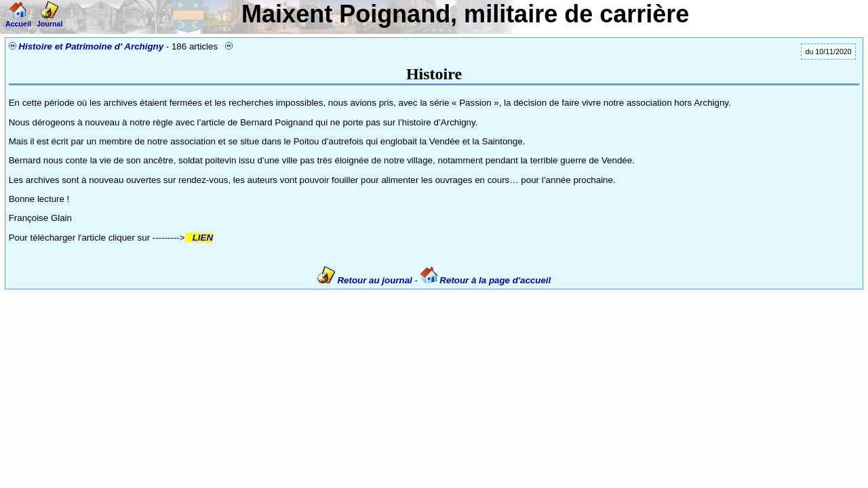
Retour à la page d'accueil (486, 280)
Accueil (18, 20)
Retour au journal (366, 280)
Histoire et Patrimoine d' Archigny (91, 46)
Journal (50, 20)
